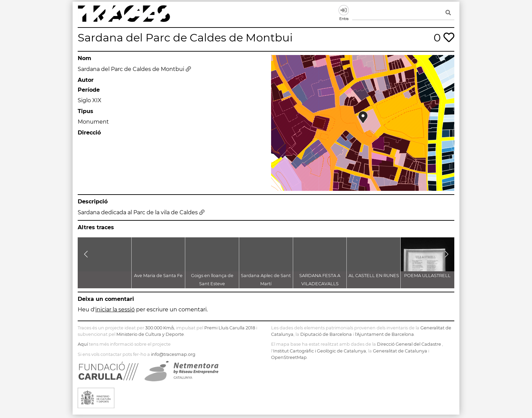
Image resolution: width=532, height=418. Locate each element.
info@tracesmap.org (173, 354)
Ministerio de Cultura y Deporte (150, 334)
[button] (86, 254)
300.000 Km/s (160, 328)
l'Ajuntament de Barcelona (384, 334)
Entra (344, 10)
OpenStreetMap (289, 357)
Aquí (83, 344)
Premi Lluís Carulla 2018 (230, 328)
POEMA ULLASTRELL (427, 276)
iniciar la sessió (115, 310)
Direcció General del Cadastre (409, 344)
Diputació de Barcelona (326, 334)
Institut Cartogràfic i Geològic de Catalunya (320, 351)
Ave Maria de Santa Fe (158, 276)
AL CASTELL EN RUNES (374, 276)
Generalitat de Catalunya (400, 351)
